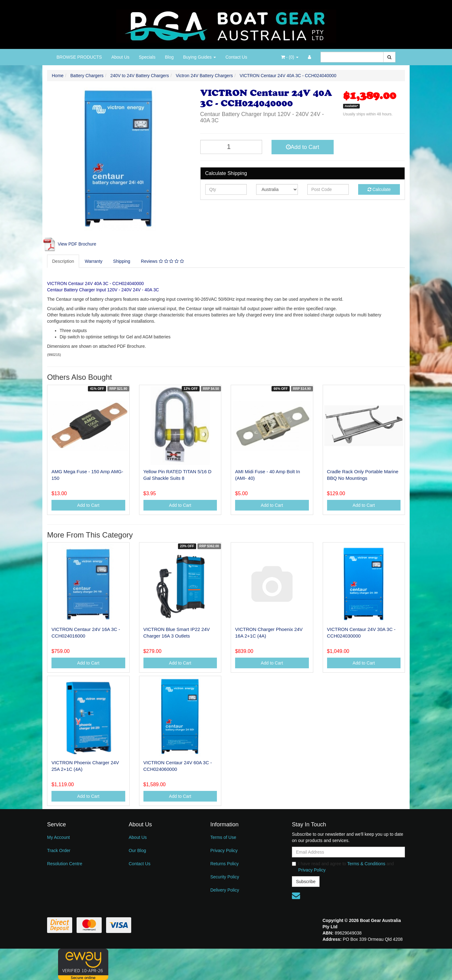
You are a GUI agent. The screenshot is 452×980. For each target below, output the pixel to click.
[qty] (226, 189)
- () (290, 57)
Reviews (162, 261)
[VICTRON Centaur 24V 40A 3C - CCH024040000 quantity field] (231, 147)
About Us (121, 57)
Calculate (379, 189)
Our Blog (137, 850)
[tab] (63, 261)
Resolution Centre (65, 864)
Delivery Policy (225, 890)
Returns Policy (224, 864)
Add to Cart (303, 147)
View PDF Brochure (69, 244)
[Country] (277, 189)
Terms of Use (223, 837)
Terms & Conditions (366, 864)
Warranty (94, 261)
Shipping (122, 261)
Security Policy (225, 877)
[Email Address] (348, 852)
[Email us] (296, 896)
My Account (58, 837)
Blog (169, 57)
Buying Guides (199, 57)
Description (63, 261)
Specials (147, 57)
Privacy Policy (224, 850)
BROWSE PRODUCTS (79, 57)
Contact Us (236, 57)
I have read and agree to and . (343, 867)
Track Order (59, 850)
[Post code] (328, 189)
